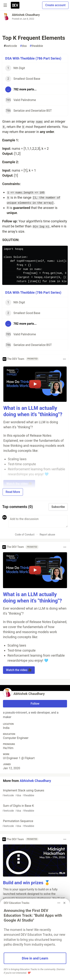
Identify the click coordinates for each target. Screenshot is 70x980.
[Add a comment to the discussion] (38, 521)
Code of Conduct (25, 535)
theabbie (36, 46)
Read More (13, 492)
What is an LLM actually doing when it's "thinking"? (33, 411)
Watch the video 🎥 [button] (19, 670)
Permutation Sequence (35, 824)
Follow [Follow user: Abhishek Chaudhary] (35, 704)
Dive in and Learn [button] (35, 958)
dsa (23, 46)
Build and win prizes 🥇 (27, 883)
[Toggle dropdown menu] (64, 359)
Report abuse (47, 535)
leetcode (10, 46)
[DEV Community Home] (15, 5)
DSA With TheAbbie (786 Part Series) (33, 58)
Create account (55, 5)
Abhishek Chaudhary (26, 15)
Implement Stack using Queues (35, 793)
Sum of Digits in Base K (35, 808)
